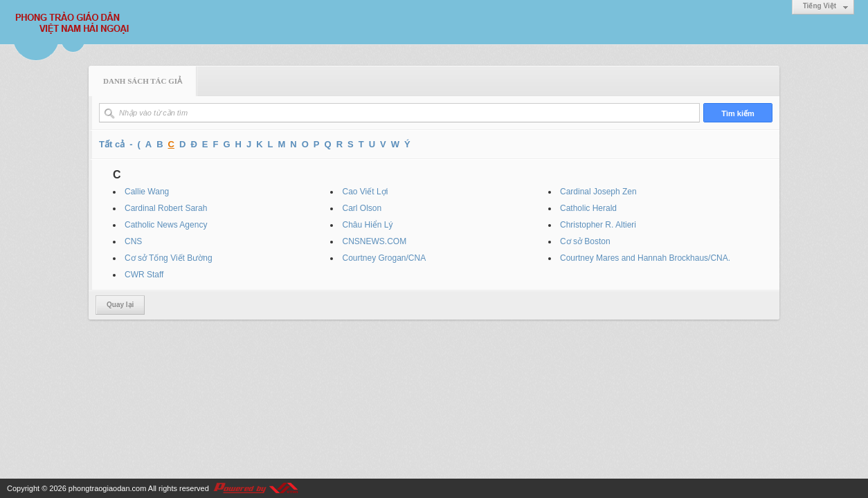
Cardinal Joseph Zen (598, 192)
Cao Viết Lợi (365, 192)
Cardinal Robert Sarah (166, 208)
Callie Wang (147, 192)
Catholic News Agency (166, 225)
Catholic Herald (588, 208)
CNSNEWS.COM (374, 241)
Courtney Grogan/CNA (384, 258)
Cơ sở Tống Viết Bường (169, 258)
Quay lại (120, 305)
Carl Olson (362, 208)
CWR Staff (144, 275)
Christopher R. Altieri (598, 225)
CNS (133, 241)
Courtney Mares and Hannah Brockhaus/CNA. (645, 258)
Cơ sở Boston (585, 241)
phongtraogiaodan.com (108, 488)
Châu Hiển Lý (367, 225)
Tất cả (112, 144)
